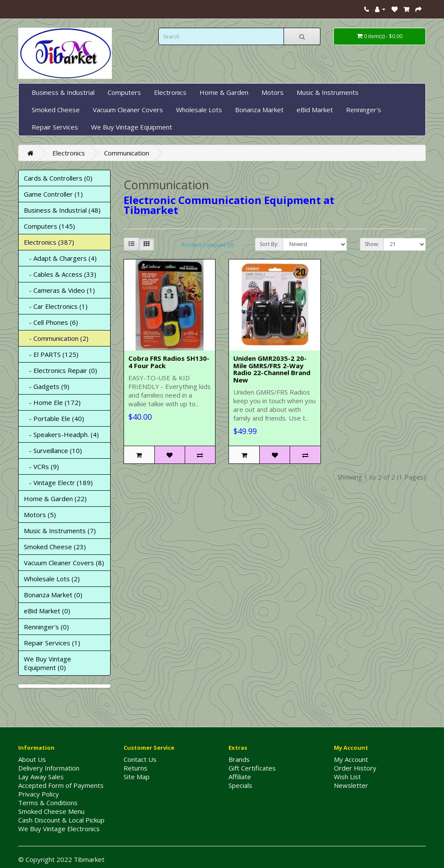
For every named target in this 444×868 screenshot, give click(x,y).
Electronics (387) (49, 242)
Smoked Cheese (56, 110)
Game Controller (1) (53, 194)
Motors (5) (40, 515)
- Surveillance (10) (53, 450)
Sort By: (269, 244)
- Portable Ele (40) (54, 418)
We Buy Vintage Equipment (132, 127)
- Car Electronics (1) (56, 306)
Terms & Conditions (48, 803)
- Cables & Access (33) (60, 274)
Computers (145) (49, 226)
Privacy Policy (39, 794)
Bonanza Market (259, 110)
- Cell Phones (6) (51, 322)
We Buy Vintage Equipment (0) (47, 663)
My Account (351, 759)
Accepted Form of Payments (61, 785)
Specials (240, 785)
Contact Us (140, 759)
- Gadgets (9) (47, 386)
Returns (135, 768)
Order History (355, 768)
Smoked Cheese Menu (51, 811)
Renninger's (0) (46, 627)
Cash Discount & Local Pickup (61, 820)
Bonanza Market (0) (53, 595)
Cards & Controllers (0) (58, 178)
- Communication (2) (56, 338)
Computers (124, 92)
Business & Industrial (63, 92)
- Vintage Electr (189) (58, 483)
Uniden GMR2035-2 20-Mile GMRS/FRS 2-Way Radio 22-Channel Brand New (272, 369)
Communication (127, 153)
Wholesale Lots (199, 110)
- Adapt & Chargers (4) (60, 258)
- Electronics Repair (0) (60, 370)
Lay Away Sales (41, 777)
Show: (372, 244)
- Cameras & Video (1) (59, 290)
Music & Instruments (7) (60, 531)
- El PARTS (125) (51, 354)
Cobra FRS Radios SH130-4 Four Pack (169, 362)
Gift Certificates (252, 768)
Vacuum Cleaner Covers (128, 110)
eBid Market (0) (47, 611)
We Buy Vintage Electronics (59, 829)
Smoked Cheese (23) (55, 547)
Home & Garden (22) (55, 499)
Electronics (170, 92)
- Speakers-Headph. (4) (61, 434)
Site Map (137, 777)
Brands (239, 759)
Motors (273, 92)
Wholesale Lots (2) (52, 579)
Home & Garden (224, 92)
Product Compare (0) (207, 245)
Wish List (347, 777)
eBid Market (315, 110)
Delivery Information (49, 768)
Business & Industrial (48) (62, 210)
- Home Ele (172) (52, 402)
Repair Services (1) (52, 643)
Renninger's (364, 110)
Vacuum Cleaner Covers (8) (64, 563)
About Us (32, 759)
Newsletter (351, 785)
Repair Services (55, 127)
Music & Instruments (328, 92)
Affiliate (240, 777)
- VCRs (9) (41, 466)
